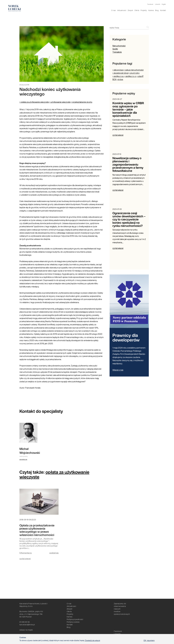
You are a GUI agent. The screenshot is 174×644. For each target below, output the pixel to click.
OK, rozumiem (149, 640)
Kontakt (163, 10)
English (164, 4)
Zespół (130, 10)
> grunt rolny (134, 73)
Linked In (158, 4)
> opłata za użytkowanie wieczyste (34, 102)
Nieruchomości (119, 46)
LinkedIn (117, 634)
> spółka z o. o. (130, 76)
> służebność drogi (120, 73)
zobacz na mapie (26, 630)
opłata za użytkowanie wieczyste (54, 474)
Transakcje (117, 52)
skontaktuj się (23, 459)
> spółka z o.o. (118, 76)
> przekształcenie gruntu (82, 102)
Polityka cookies (73, 622)
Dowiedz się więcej (93, 640)
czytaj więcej (25, 559)
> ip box (120, 79)
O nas (113, 10)
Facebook (150, 4)
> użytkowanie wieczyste (60, 102)
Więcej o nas (118, 370)
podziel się (54, 553)
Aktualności (122, 10)
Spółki (115, 49)
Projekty (144, 10)
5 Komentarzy (26, 553)
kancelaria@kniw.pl (27, 625)
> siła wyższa (118, 70)
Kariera (151, 10)
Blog (157, 10)
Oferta (137, 10)
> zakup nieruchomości (134, 70)
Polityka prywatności (75, 619)
